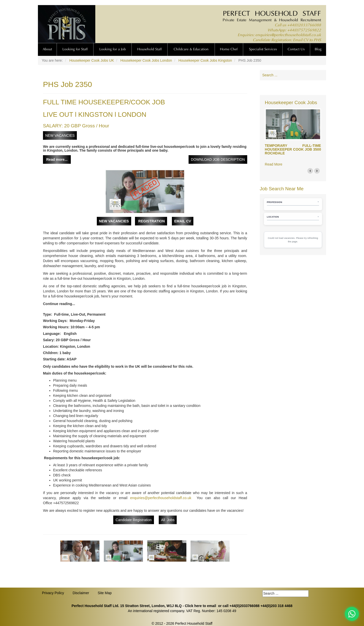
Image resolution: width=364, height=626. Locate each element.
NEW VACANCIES (60, 135)
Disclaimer (81, 593)
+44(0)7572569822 (304, 30)
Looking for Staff (75, 50)
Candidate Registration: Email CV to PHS (287, 40)
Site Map (105, 593)
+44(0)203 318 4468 (276, 606)
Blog (318, 50)
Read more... (57, 159)
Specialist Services (263, 50)
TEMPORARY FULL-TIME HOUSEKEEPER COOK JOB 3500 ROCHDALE (293, 149)
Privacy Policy (53, 593)
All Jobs (168, 520)
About (47, 50)
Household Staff (150, 50)
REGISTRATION (151, 221)
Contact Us (296, 50)
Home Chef (229, 50)
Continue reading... (59, 304)
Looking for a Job (113, 50)
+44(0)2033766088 (304, 25)
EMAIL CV (183, 221)
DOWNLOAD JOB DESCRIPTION (218, 159)
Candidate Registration (133, 520)
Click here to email (200, 606)
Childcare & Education (191, 50)
